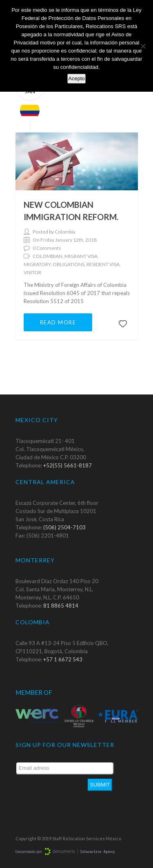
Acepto (76, 78)
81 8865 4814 (61, 606)
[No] (143, 46)
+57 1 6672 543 (63, 659)
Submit (100, 785)
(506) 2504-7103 (64, 527)
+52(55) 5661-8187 (68, 465)
